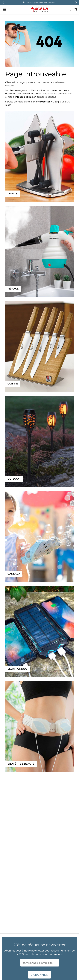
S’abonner (40, 975)
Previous (3, 3)
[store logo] (39, 10)
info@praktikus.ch (26, 97)
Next (76, 3)
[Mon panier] (75, 10)
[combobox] (71, 12)
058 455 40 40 (50, 3)
